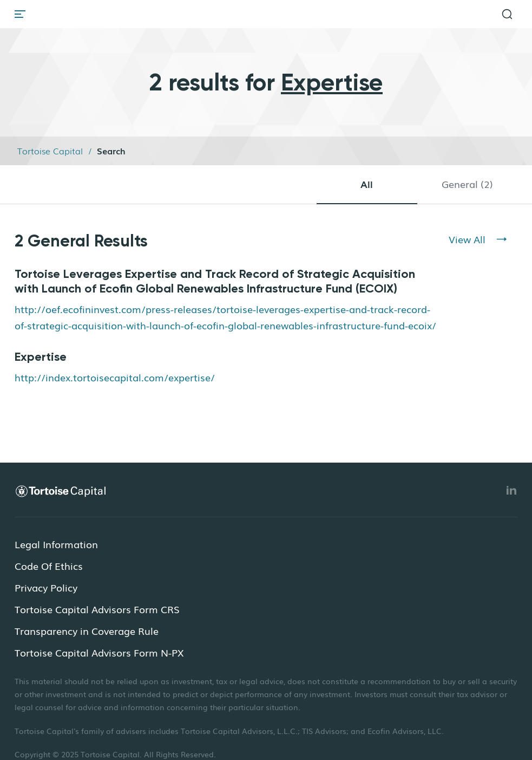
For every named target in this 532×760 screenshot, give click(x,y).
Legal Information (56, 544)
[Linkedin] (511, 490)
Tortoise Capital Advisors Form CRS (97, 609)
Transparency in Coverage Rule (87, 631)
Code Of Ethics (49, 566)
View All (467, 239)
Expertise (41, 357)
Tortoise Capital (50, 151)
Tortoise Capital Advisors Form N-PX (99, 652)
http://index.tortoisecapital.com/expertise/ (115, 377)
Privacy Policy (46, 587)
